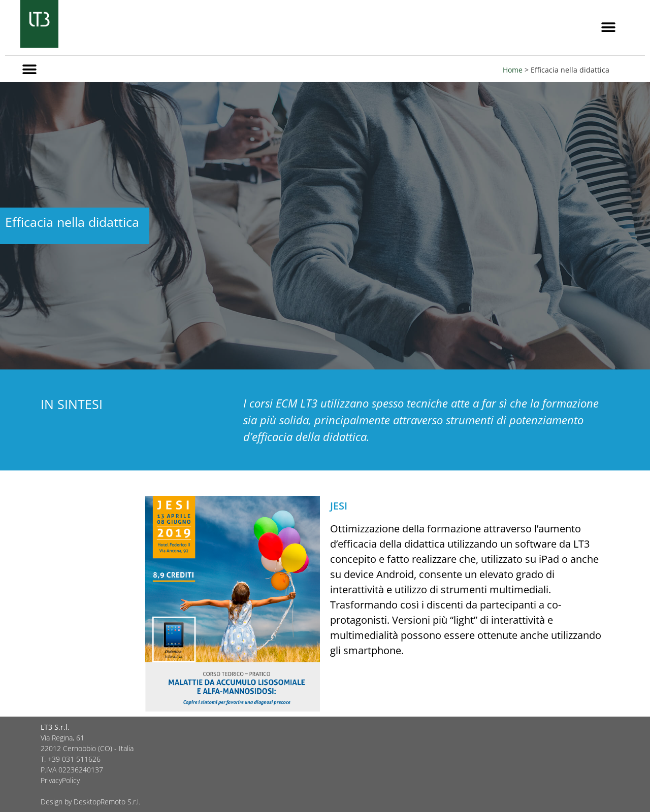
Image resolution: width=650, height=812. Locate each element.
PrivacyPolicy (60, 780)
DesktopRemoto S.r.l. (107, 802)
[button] (608, 28)
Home (513, 70)
